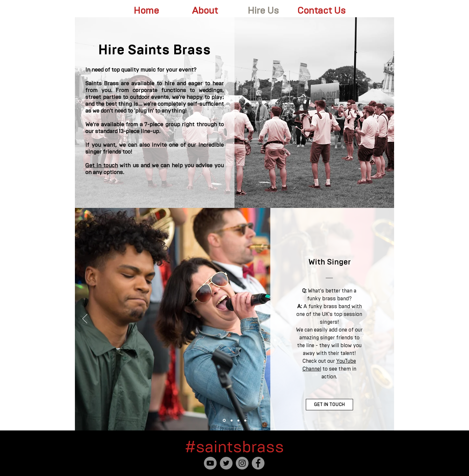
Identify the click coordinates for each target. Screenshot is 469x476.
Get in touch (102, 165)
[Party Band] (245, 420)
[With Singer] (224, 421)
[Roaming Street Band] (232, 420)
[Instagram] (242, 463)
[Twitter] (226, 463)
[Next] (384, 319)
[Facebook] (258, 463)
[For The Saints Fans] (238, 420)
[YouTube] (210, 463)
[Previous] (85, 319)
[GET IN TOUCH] (329, 405)
